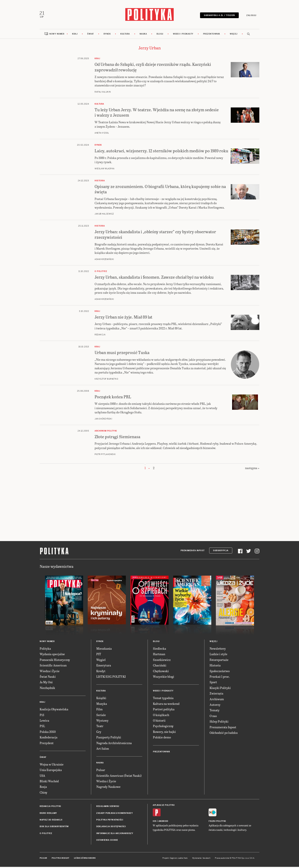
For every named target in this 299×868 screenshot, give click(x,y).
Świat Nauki (48, 677)
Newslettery (218, 650)
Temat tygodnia (163, 699)
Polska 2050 (48, 733)
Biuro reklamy (48, 814)
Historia (215, 666)
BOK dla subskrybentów (54, 828)
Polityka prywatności (110, 821)
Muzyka (102, 705)
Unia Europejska (51, 771)
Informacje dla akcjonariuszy (115, 834)
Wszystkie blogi (164, 677)
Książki (101, 699)
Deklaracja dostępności (111, 828)
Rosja (43, 788)
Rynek (107, 35)
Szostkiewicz (162, 661)
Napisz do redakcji (51, 821)
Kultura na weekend (166, 705)
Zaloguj (251, 16)
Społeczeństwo (220, 672)
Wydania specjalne (52, 655)
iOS (155, 822)
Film (99, 710)
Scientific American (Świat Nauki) (119, 776)
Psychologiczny (163, 727)
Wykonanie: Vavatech (201, 859)
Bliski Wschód (49, 782)
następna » (252, 469)
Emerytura (104, 666)
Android (163, 822)
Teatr (100, 727)
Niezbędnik (47, 689)
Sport (213, 683)
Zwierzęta (216, 694)
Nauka (143, 35)
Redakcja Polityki (50, 807)
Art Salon (103, 749)
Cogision (173, 859)
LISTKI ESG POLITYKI (111, 677)
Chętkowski (161, 672)
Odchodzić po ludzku (224, 734)
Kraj (75, 35)
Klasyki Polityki (220, 689)
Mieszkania (104, 650)
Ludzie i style (218, 655)
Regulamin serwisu (108, 807)
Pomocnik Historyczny (55, 661)
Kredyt (101, 672)
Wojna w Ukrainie (52, 765)
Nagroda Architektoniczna (114, 744)
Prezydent (47, 744)
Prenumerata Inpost (193, 552)
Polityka (45, 650)
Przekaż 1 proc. (220, 677)
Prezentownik (212, 35)
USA (42, 776)
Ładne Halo (183, 859)
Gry (99, 733)
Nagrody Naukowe (108, 788)
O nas (213, 717)
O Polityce (46, 834)
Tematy (215, 711)
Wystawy (102, 721)
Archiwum (217, 700)
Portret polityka (164, 710)
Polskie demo (162, 738)
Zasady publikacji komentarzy (115, 814)
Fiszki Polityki (217, 822)
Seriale (101, 716)
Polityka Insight (61, 859)
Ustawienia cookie (107, 841)
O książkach (161, 716)
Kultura (125, 35)
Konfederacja (49, 738)
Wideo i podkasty (183, 35)
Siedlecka (160, 650)
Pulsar (101, 771)
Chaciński (160, 666)
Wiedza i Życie (50, 672)
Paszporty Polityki (109, 738)
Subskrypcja (221, 552)
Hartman (159, 655)
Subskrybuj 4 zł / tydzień (219, 16)
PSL (42, 727)
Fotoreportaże (219, 661)
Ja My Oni (46, 683)
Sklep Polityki (219, 722)
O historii (159, 721)
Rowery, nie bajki (164, 733)
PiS (42, 716)
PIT (99, 655)
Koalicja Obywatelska (54, 710)
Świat (90, 35)
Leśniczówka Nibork (85, 859)
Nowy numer (57, 35)
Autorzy (215, 705)
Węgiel (101, 661)
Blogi (160, 35)
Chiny (43, 793)
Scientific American (53, 666)
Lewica (44, 721)
